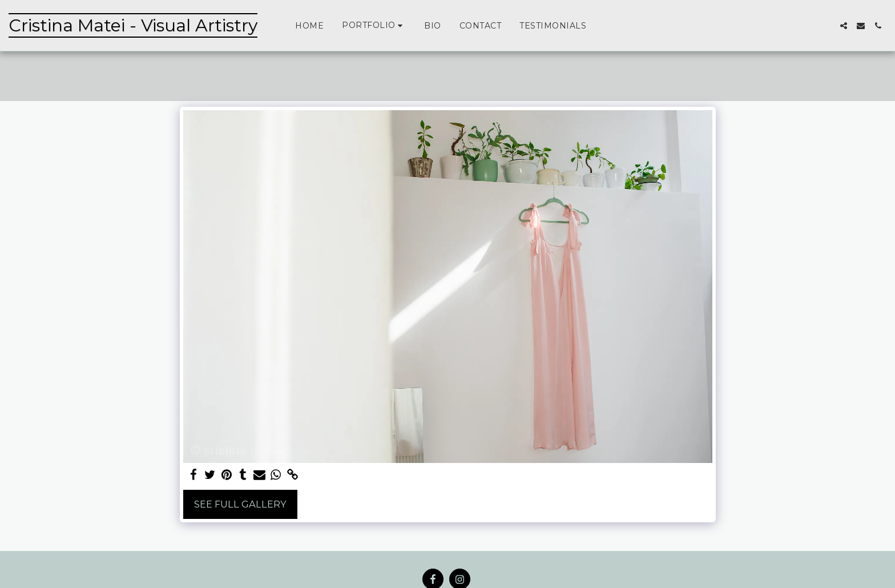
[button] (374, 25)
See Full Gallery (240, 504)
